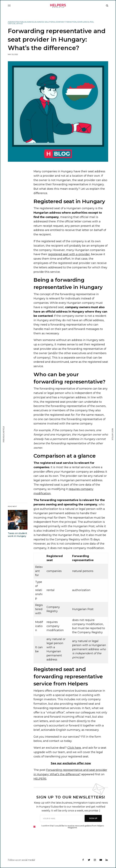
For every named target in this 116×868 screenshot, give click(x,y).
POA (92, 22)
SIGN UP (93, 818)
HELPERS (40, 779)
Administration (16, 22)
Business (29, 22)
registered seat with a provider (69, 254)
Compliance (83, 22)
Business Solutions (45, 22)
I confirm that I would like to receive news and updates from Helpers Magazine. (73, 827)
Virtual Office (15, 24)
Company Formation (66, 22)
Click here (74, 748)
